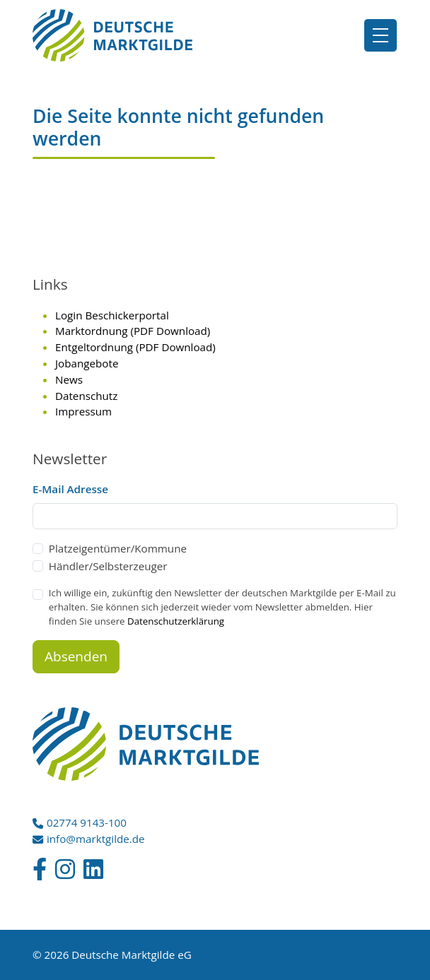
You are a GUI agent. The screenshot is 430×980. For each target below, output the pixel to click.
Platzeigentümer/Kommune (118, 548)
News (69, 379)
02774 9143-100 (87, 822)
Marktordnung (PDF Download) (133, 331)
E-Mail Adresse (70, 489)
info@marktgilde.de (96, 839)
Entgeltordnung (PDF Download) (135, 347)
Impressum (83, 411)
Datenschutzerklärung (176, 621)
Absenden (76, 656)
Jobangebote (87, 363)
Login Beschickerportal (112, 315)
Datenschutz (86, 396)
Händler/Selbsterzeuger (108, 566)
